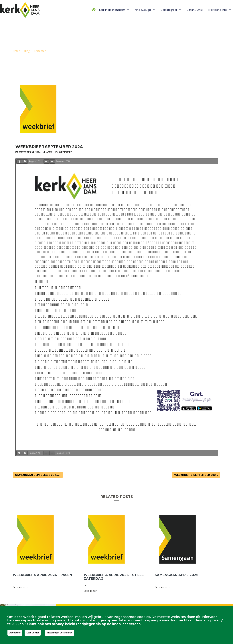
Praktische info (220, 10)
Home (16, 51)
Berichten (40, 51)
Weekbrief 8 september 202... (196, 475)
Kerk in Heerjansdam (114, 10)
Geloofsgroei (171, 10)
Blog (27, 51)
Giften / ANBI (195, 10)
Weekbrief (65, 152)
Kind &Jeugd (145, 10)
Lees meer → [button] (21, 587)
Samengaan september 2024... (38, 475)
